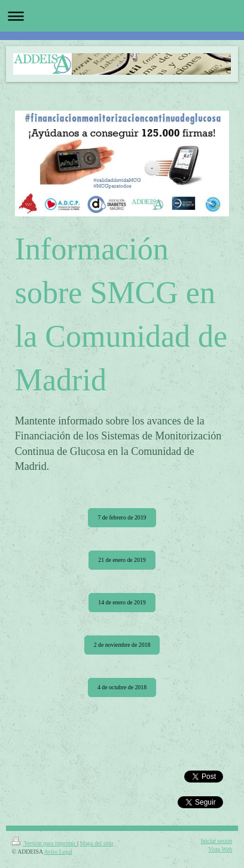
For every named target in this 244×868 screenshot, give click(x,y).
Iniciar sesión (217, 841)
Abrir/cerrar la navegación (122, 16)
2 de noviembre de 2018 (122, 645)
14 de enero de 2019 (122, 602)
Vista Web (220, 849)
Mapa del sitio (96, 843)
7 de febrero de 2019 (122, 517)
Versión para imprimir (45, 843)
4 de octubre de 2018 (122, 687)
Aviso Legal (58, 852)
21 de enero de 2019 (122, 560)
